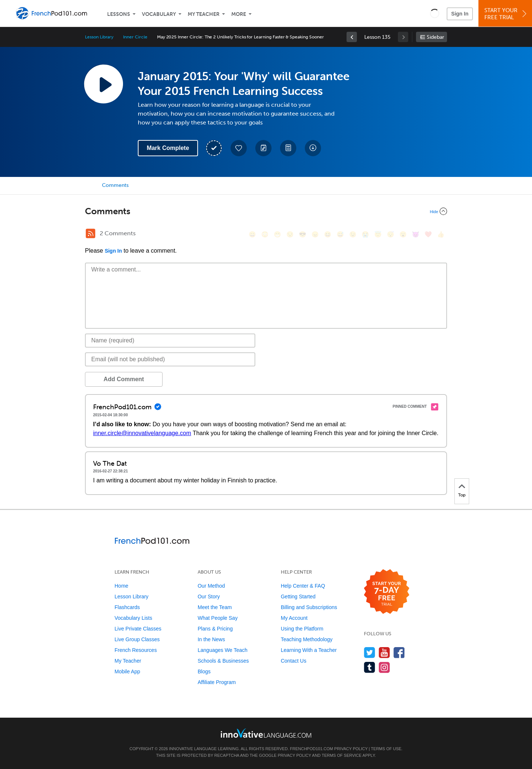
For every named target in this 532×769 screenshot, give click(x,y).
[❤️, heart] (428, 234)
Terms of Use (386, 749)
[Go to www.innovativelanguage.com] (266, 733)
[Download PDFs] (288, 148)
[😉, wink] (353, 234)
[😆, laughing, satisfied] (328, 234)
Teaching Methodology (307, 639)
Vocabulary (159, 14)
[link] (352, 37)
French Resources (136, 650)
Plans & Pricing (215, 629)
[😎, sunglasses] (303, 234)
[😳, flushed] (265, 234)
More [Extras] (239, 14)
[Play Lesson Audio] (103, 84)
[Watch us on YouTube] (384, 652)
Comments (115, 185)
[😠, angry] (315, 234)
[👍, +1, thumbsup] (441, 234)
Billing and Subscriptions (309, 607)
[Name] (170, 341)
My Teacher (204, 14)
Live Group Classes (137, 639)
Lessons (119, 14)
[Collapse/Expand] (266, 211)
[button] (435, 13)
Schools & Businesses (223, 661)
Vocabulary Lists (133, 618)
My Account (294, 618)
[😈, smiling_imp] (416, 234)
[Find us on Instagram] (384, 667)
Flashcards (127, 607)
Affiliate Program (217, 682)
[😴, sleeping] (391, 234)
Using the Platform (302, 629)
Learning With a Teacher (309, 650)
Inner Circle (135, 37)
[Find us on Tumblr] (370, 667)
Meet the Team (215, 607)
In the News (211, 639)
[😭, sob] (365, 234)
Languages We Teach (223, 650)
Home (121, 586)
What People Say (218, 618)
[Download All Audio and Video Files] (313, 148)
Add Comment (124, 379)
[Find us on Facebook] (399, 652)
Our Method (211, 586)
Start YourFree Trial (506, 14)
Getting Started (298, 597)
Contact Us (294, 661)
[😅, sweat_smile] (340, 234)
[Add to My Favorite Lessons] (239, 148)
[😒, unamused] (290, 234)
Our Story (209, 597)
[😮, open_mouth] (403, 234)
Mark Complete (168, 148)
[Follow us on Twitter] (370, 652)
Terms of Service (342, 755)
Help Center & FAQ (303, 586)
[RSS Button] (91, 233)
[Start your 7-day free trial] (387, 592)
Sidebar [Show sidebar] (435, 37)
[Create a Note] (263, 148)
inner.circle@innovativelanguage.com (142, 433)
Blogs (204, 671)
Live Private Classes (138, 629)
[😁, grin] (277, 234)
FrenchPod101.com (312, 749)
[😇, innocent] (378, 234)
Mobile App (127, 671)
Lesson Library (99, 37)
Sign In (460, 14)
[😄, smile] (252, 234)
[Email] (170, 359)
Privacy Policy (351, 749)
